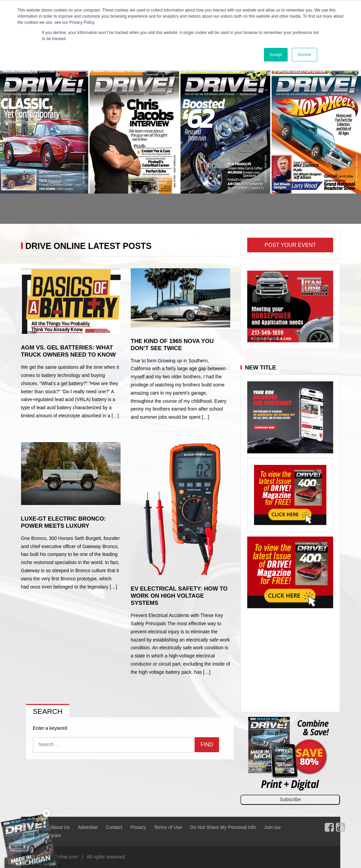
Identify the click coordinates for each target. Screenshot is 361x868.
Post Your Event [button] (290, 245)
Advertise (88, 827)
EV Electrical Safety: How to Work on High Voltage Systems (179, 596)
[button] (27, 145)
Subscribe (290, 799)
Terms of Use (168, 827)
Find (207, 745)
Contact (114, 827)
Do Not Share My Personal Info (223, 827)
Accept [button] (276, 55)
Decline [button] (304, 55)
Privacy (138, 827)
